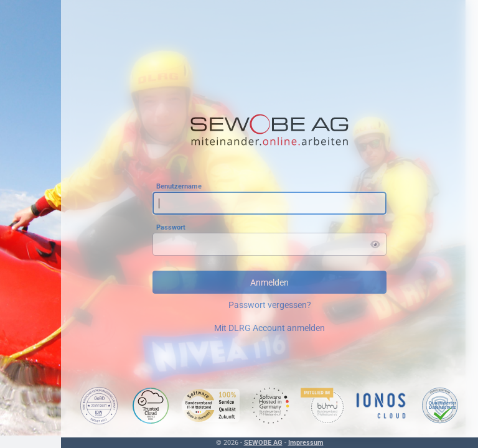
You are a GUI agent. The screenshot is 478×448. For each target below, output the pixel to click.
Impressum (306, 443)
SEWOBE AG (263, 443)
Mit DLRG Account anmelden (269, 328)
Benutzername (179, 186)
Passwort (171, 227)
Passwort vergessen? (270, 305)
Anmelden (269, 282)
